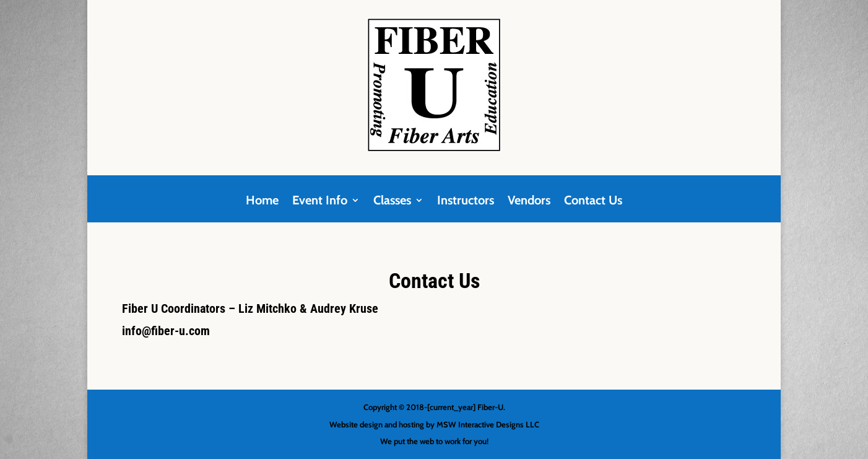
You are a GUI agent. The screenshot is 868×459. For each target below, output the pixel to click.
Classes (392, 202)
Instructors (466, 202)
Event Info (320, 202)
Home (262, 202)
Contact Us (593, 202)
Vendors (529, 202)
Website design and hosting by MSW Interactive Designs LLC (434, 424)
